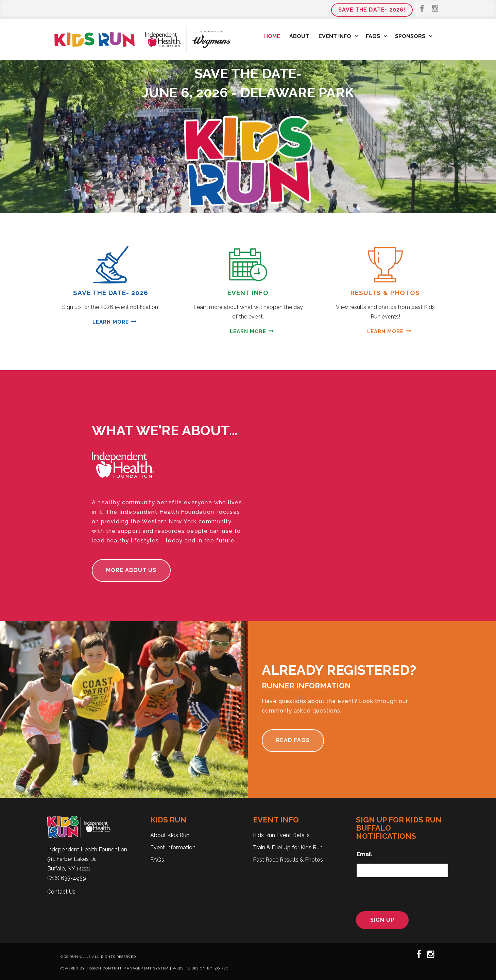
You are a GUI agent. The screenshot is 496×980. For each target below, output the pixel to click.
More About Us (131, 570)
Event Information (173, 847)
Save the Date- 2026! (372, 10)
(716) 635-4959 (67, 878)
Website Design (189, 968)
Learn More (111, 322)
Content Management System (136, 968)
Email (364, 854)
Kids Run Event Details (281, 835)
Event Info (335, 36)
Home (272, 36)
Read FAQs (293, 740)
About (299, 36)
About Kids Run (170, 835)
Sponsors (410, 36)
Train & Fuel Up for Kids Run (288, 847)
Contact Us (61, 892)
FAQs (373, 36)
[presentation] (399, 893)
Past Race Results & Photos (288, 860)
